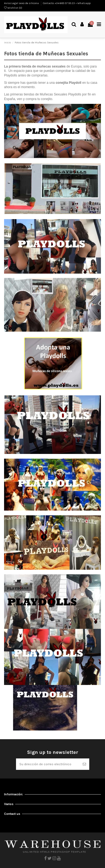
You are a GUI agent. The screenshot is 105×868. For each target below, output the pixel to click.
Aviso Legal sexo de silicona (22, 3)
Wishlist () (13, 8)
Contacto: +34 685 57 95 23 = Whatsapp (67, 3)
